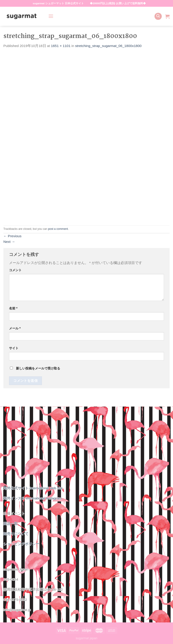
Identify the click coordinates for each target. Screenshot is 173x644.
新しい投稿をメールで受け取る (38, 368)
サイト (14, 348)
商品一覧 (11, 524)
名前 (13, 308)
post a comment (58, 229)
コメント (15, 270)
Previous (12, 236)
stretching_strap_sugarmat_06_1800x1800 (108, 46)
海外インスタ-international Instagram (33, 498)
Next (9, 242)
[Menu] (51, 16)
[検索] (158, 16)
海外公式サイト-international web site (33, 488)
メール (15, 328)
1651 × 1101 (61, 46)
